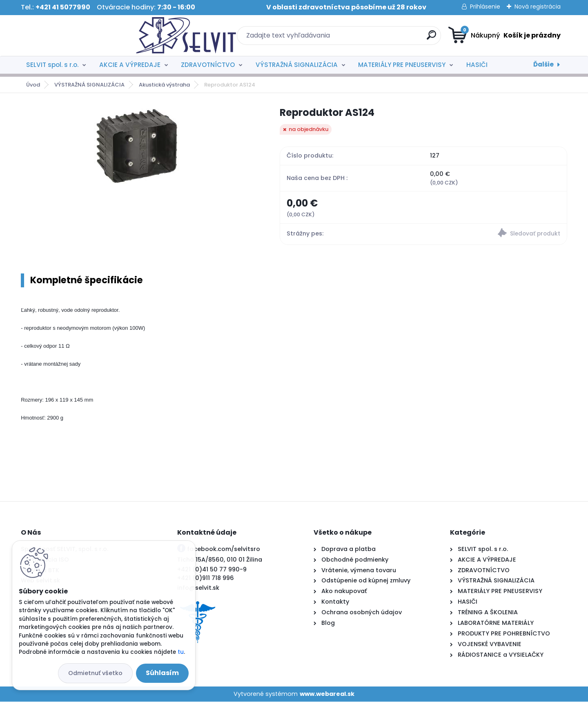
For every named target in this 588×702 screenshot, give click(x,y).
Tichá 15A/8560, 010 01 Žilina (220, 560)
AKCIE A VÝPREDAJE (130, 65)
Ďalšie (543, 64)
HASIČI (477, 65)
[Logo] (71, 36)
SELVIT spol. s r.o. (52, 65)
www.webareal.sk (327, 694)
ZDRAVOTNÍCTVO (208, 65)
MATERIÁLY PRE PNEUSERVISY (402, 65)
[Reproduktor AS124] (137, 146)
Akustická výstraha (164, 85)
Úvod (33, 85)
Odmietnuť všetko (95, 673)
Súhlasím (162, 673)
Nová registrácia (538, 7)
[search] (374, 38)
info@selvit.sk (198, 588)
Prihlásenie (485, 7)
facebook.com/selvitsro (224, 549)
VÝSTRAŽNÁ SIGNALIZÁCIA (297, 65)
